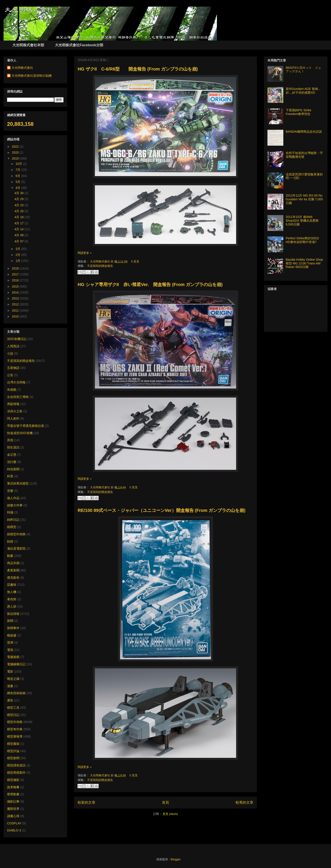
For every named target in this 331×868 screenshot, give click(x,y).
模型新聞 (13, 758)
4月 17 (20, 223)
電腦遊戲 (13, 657)
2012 (16, 304)
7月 (18, 170)
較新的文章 (87, 802)
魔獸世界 (13, 809)
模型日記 (13, 715)
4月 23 (20, 205)
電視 (10, 650)
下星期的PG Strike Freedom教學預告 (299, 112)
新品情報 (13, 614)
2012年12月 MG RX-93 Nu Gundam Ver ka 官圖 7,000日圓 (304, 199)
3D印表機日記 (17, 339)
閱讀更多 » (85, 253)
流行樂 (12, 462)
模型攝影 (13, 780)
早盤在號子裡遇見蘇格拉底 (26, 426)
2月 (18, 255)
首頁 (165, 802)
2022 (16, 147)
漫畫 (10, 686)
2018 (16, 268)
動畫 (10, 556)
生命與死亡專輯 (18, 397)
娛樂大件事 (15, 505)
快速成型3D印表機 (20, 433)
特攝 (10, 512)
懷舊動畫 (13, 794)
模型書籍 (13, 744)
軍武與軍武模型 (18, 483)
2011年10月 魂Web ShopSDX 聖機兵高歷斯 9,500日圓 (302, 221)
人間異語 (13, 346)
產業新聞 (13, 570)
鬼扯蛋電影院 (16, 548)
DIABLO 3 (14, 830)
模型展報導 (15, 736)
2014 (16, 292)
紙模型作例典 (16, 534)
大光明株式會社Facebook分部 (79, 45)
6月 (18, 176)
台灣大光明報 (16, 382)
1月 (18, 261)
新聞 (10, 621)
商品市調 (13, 563)
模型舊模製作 (16, 773)
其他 (10, 440)
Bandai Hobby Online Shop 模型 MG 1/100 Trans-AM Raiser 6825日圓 (304, 263)
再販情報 (13, 404)
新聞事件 (13, 628)
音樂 (10, 491)
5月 (18, 182)
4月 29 (20, 199)
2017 (16, 274)
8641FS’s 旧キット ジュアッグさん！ (304, 70)
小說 (10, 353)
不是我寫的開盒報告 (100, 266)
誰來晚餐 (13, 787)
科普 (10, 476)
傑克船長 (13, 578)
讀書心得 (13, 816)
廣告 (10, 700)
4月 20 (20, 211)
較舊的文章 (244, 802)
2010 (16, 316)
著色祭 (12, 599)
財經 (10, 541)
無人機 (12, 592)
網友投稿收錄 (16, 693)
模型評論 (13, 751)
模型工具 (13, 708)
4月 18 (20, 217)
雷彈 (10, 643)
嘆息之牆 (13, 679)
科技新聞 (13, 469)
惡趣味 (12, 585)
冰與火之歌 (15, 411)
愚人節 (12, 606)
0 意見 (135, 261)
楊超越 (12, 635)
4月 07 (20, 241)
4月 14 (20, 229)
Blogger (176, 859)
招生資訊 (13, 447)
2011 (16, 310)
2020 (16, 152)
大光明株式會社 (101, 261)
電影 (10, 671)
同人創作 (13, 418)
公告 (10, 375)
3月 (18, 249)
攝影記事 (13, 801)
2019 (16, 158)
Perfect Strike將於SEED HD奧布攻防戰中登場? (302, 240)
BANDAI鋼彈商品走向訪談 (304, 132)
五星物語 (13, 368)
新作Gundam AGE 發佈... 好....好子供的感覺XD (303, 91)
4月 (18, 188)
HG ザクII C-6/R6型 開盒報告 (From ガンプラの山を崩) (138, 69)
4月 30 (20, 193)
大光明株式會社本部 (28, 45)
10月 (19, 164)
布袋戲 (12, 390)
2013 (16, 298)
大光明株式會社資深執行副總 (32, 76)
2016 (16, 280)
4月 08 (20, 235)
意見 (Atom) (170, 814)
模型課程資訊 (16, 765)
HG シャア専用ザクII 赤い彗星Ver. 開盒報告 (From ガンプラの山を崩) (150, 284)
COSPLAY (14, 823)
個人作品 (13, 498)
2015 (16, 286)
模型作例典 (15, 722)
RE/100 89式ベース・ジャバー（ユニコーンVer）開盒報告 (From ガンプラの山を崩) (162, 510)
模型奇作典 (15, 729)
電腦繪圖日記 (16, 664)
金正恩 (12, 455)
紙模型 (12, 527)
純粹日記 (13, 520)
